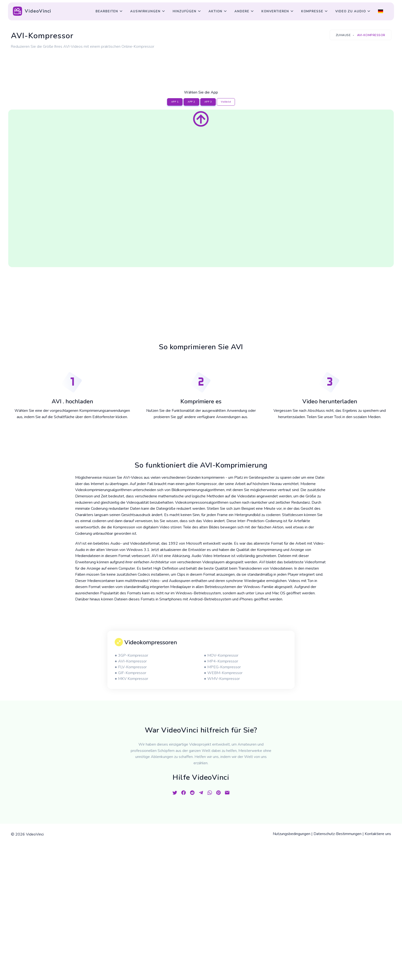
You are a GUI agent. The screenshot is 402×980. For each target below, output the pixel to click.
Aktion (215, 11)
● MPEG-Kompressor (222, 667)
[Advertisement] (201, 64)
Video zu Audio (351, 11)
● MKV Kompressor (131, 679)
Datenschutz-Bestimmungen (338, 834)
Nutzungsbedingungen (292, 834)
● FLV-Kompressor (131, 667)
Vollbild (226, 102)
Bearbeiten (107, 11)
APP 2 (191, 102)
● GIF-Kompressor (130, 673)
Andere (242, 11)
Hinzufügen (185, 11)
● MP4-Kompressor (221, 661)
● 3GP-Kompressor (131, 655)
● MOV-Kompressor (221, 655)
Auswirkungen (145, 11)
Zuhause (343, 35)
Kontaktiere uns (378, 834)
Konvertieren (275, 11)
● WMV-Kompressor (222, 679)
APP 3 (208, 102)
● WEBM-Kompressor (223, 673)
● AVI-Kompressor (131, 661)
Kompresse (312, 11)
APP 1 (175, 102)
